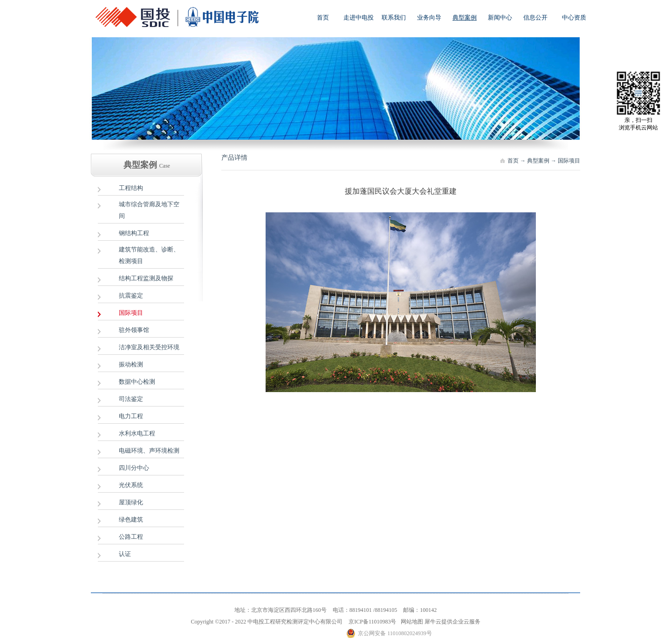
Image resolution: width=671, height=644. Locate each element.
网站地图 (411, 622)
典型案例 (538, 161)
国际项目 (569, 161)
